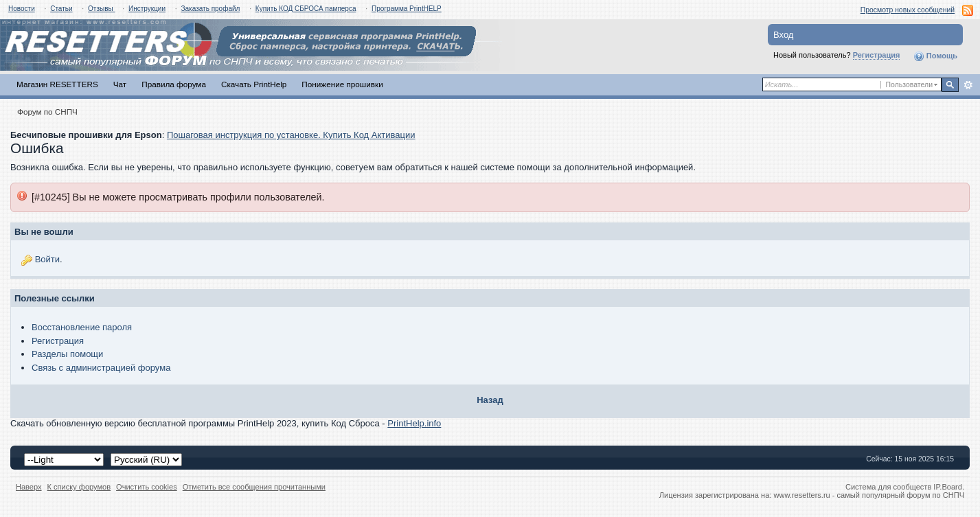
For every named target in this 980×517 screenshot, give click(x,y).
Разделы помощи (67, 354)
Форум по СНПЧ (47, 112)
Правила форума (174, 84)
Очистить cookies (147, 487)
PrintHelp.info (414, 423)
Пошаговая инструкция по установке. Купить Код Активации (291, 135)
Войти (47, 259)
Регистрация (877, 55)
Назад (490, 400)
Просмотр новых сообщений (908, 10)
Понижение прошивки (342, 84)
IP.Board (948, 487)
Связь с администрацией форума (101, 368)
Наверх (29, 487)
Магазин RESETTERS (57, 84)
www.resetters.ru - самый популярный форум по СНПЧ (869, 495)
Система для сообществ (888, 487)
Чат (120, 84)
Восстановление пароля (82, 327)
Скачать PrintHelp (254, 84)
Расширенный (968, 85)
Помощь (935, 56)
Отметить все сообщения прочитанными (254, 487)
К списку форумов (79, 487)
